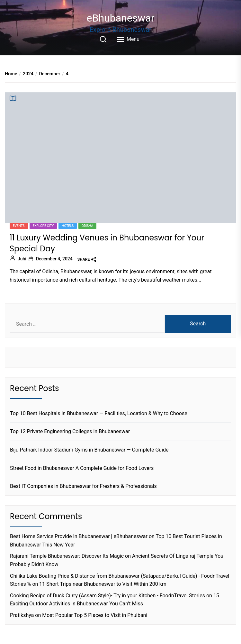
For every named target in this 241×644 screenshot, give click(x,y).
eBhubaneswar (121, 18)
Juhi (22, 259)
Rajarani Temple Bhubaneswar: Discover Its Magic (67, 556)
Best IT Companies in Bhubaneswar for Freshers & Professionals (83, 486)
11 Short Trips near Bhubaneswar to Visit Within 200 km (103, 584)
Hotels (68, 226)
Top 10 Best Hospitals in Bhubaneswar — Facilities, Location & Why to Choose (99, 413)
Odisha (87, 226)
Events (19, 226)
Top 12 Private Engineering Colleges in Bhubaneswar (70, 431)
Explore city (43, 226)
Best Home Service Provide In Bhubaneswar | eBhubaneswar (79, 536)
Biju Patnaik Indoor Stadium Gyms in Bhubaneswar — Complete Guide (89, 450)
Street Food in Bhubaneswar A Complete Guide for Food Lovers (82, 468)
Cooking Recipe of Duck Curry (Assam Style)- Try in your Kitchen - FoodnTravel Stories (107, 596)
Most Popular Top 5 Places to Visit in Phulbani (95, 615)
